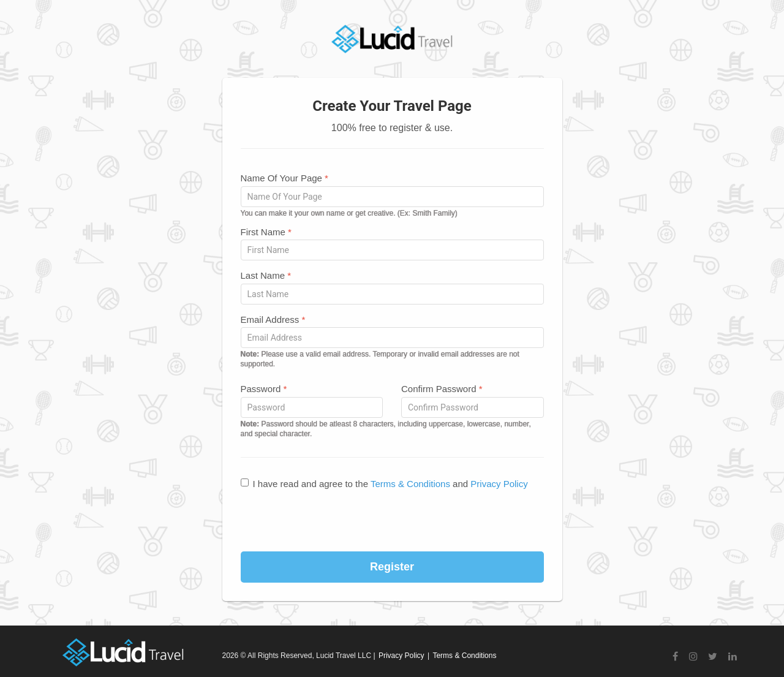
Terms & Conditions (410, 484)
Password (264, 389)
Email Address (273, 320)
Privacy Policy (499, 484)
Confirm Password (442, 389)
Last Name (266, 275)
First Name (266, 232)
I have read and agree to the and (384, 484)
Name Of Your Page (285, 178)
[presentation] (392, 521)
